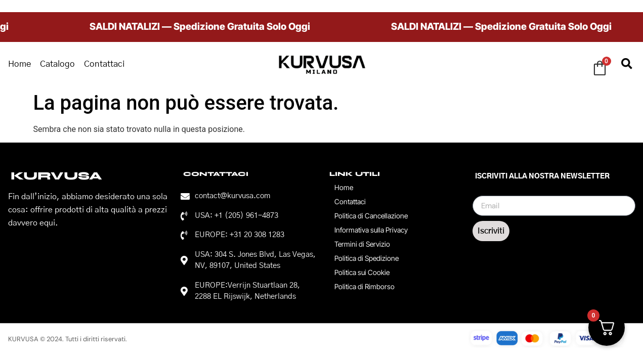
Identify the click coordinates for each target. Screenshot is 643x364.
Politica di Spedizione (367, 258)
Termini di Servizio (362, 244)
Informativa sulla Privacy (371, 230)
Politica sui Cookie (362, 272)
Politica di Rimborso (365, 286)
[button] (627, 64)
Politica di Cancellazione (371, 216)
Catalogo (57, 64)
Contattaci (104, 64)
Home (19, 64)
